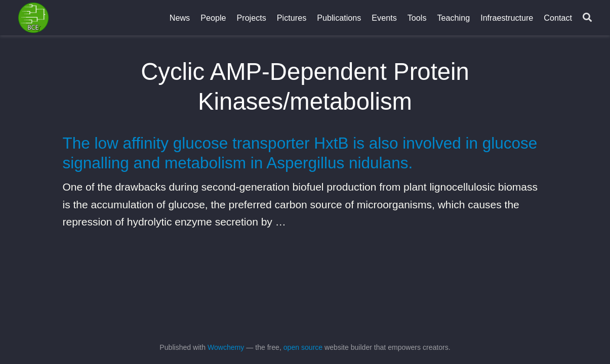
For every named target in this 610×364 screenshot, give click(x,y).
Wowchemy (226, 347)
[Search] (587, 18)
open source (303, 347)
